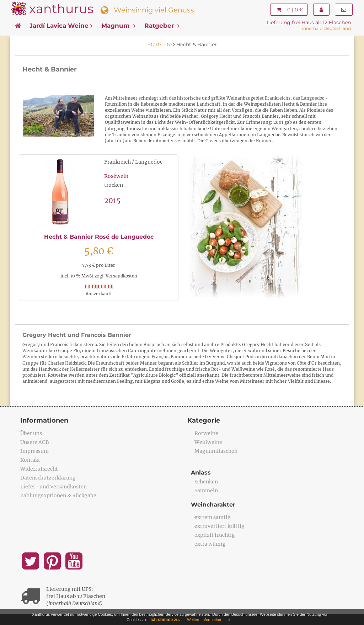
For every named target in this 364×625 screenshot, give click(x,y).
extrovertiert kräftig (220, 526)
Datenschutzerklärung (48, 478)
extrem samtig (213, 517)
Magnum (118, 26)
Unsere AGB (35, 442)
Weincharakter (213, 505)
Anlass (201, 473)
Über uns (31, 433)
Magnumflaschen (216, 451)
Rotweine (206, 433)
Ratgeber (162, 26)
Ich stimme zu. (165, 620)
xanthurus (61, 9)
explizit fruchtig (215, 535)
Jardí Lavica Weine (61, 26)
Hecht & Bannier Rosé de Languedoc (99, 237)
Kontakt (30, 460)
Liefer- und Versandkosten (53, 487)
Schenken (206, 482)
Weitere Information (204, 620)
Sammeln (206, 491)
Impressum (34, 451)
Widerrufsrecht (39, 469)
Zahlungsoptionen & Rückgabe (58, 496)
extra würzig (210, 544)
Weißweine (208, 442)
